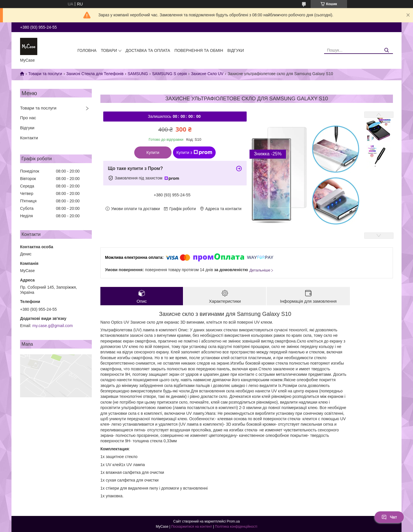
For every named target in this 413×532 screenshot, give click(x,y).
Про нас (28, 118)
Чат (389, 517)
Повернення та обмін (199, 50)
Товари (109, 50)
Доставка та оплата (148, 50)
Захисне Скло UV (207, 74)
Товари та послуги (45, 74)
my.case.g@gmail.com (53, 326)
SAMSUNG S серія (169, 74)
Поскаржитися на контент (192, 527)
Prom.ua (233, 521)
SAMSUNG (138, 74)
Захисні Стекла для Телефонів (95, 74)
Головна (87, 50)
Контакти (29, 138)
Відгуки (236, 50)
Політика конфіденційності (236, 527)
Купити (153, 152)
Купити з (194, 152)
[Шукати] (386, 50)
